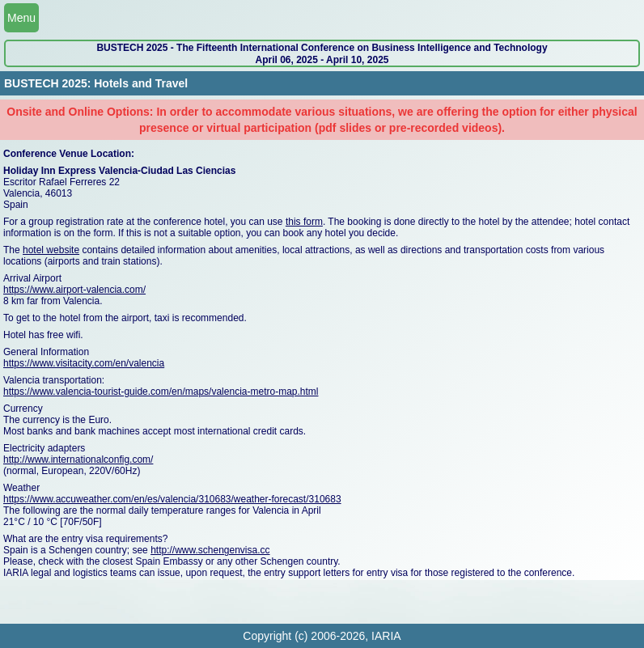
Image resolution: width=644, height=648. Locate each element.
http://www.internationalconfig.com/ (78, 460)
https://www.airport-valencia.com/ (74, 290)
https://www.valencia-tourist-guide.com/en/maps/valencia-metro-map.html (161, 392)
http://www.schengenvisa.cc (210, 550)
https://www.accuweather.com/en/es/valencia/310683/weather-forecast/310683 (172, 499)
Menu (21, 18)
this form (304, 222)
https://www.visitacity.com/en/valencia (84, 363)
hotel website (51, 250)
